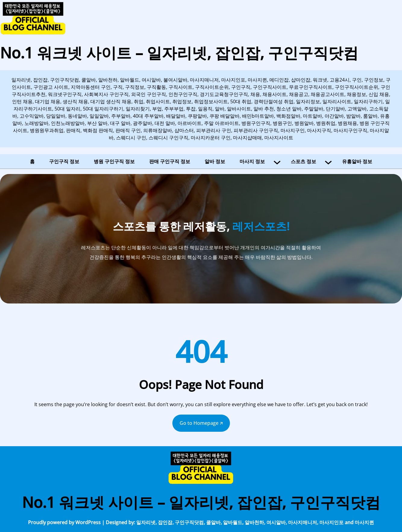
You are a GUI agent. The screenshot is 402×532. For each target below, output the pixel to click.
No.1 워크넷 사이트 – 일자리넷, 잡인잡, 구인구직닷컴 (179, 53)
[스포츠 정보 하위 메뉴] (328, 162)
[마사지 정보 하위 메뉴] (277, 162)
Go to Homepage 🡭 (201, 423)
